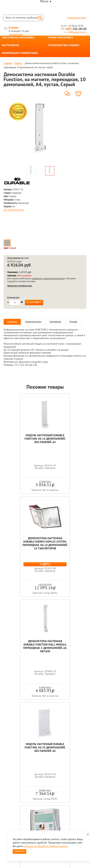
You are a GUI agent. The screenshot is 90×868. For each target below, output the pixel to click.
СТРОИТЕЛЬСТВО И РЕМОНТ (64, 46)
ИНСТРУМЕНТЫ (10, 46)
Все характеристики (14, 210)
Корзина (13, 28)
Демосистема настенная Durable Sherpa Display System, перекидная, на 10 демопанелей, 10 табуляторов (66, 442)
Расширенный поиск (77, 18)
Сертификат (55, 322)
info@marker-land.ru (77, 32)
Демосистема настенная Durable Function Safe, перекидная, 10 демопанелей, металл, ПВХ (45, 647)
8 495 (22, 763)
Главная (8, 63)
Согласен (19, 852)
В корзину (34, 303)
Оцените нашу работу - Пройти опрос (37, 771)
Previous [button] (4, 726)
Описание (12, 322)
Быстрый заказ (16, 34)
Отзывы (73, 322)
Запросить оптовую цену (20, 286)
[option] (40, 133)
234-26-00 (74, 29)
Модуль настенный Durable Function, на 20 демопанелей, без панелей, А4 (66, 544)
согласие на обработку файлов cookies (46, 846)
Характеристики (33, 322)
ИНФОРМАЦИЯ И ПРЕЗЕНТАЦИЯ (20, 53)
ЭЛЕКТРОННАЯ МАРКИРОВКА (18, 38)
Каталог (18, 63)
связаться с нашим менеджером (48, 279)
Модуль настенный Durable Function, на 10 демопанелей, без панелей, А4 (24, 441)
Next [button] (86, 726)
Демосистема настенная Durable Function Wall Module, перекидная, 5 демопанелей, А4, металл (24, 544)
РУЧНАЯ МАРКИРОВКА (60, 38)
